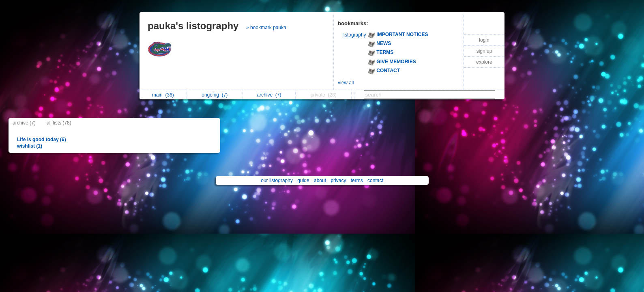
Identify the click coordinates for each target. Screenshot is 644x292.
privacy (338, 180)
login (484, 40)
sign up (484, 51)
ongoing (215, 95)
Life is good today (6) (42, 140)
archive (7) (24, 123)
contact (375, 180)
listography (354, 35)
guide (303, 180)
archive (269, 95)
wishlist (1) (30, 146)
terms (357, 180)
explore (484, 62)
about (320, 180)
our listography (277, 180)
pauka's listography (193, 26)
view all (346, 83)
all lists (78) (59, 123)
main (163, 95)
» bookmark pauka (266, 28)
